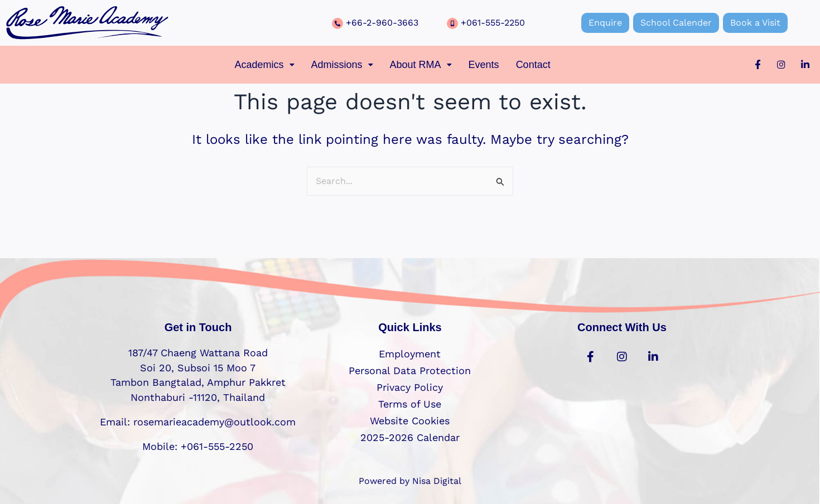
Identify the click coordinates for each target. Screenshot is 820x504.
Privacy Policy (410, 387)
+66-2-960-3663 (382, 23)
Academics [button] (264, 65)
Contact (533, 65)
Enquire (605, 23)
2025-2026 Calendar (410, 437)
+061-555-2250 (493, 23)
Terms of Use (410, 404)
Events (484, 65)
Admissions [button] (342, 65)
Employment (410, 354)
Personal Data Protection (410, 370)
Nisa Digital (437, 481)
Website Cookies (410, 421)
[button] (264, 65)
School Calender (676, 23)
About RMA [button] (421, 65)
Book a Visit (755, 23)
